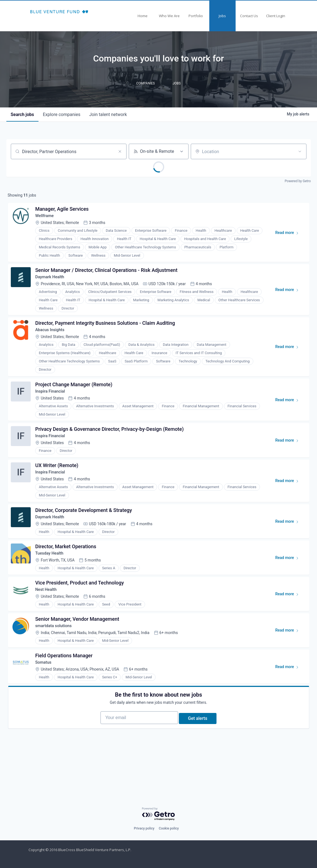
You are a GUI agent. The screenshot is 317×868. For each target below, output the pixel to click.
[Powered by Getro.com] (159, 814)
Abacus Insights (53, 338)
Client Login (276, 16)
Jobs (222, 16)
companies (62, 114)
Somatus (46, 694)
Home (143, 16)
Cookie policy (169, 828)
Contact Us (249, 16)
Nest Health (48, 616)
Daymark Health (53, 282)
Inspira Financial (53, 402)
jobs (22, 114)
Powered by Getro (298, 181)
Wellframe (47, 218)
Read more (288, 236)
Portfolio (196, 16)
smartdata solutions (57, 655)
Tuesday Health (52, 576)
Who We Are (169, 16)
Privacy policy (144, 828)
